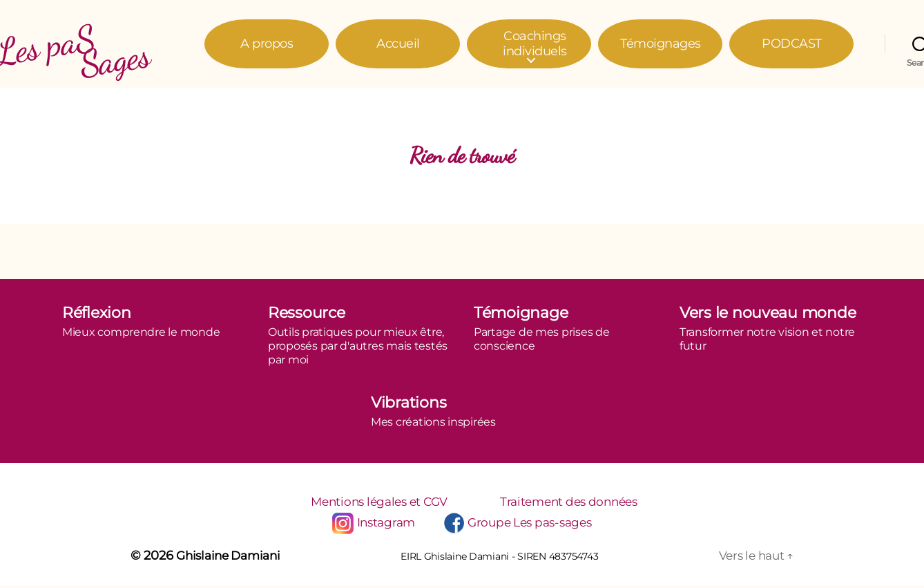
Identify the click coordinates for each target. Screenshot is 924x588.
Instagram (381, 524)
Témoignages (661, 44)
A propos (267, 44)
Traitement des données (576, 502)
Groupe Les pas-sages (532, 524)
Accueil (398, 44)
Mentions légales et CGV (374, 502)
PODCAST (792, 44)
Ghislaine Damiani (232, 558)
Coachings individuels (535, 44)
